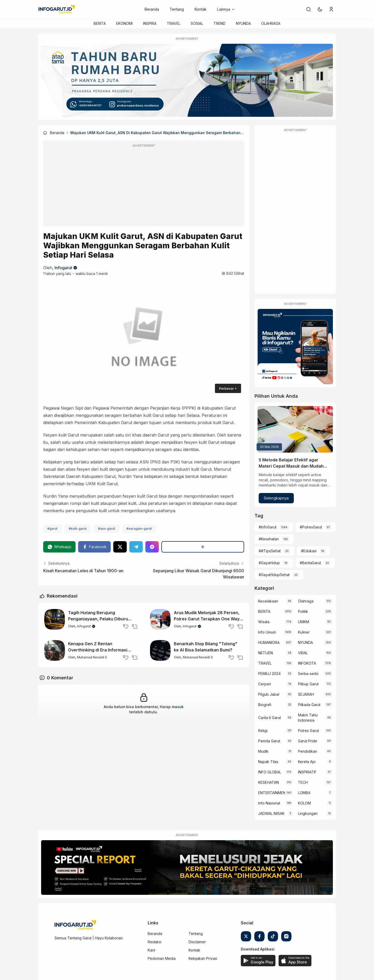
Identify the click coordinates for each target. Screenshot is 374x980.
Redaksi (155, 942)
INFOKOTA (307, 663)
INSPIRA (150, 23)
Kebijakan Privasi (203, 958)
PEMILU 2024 (269, 674)
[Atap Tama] (187, 80)
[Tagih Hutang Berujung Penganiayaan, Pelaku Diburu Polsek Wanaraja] (55, 619)
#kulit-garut (78, 529)
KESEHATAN (268, 782)
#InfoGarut (268, 527)
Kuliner (304, 632)
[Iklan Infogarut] (295, 347)
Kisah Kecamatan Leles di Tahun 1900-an (83, 571)
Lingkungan (308, 813)
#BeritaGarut (310, 563)
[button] (320, 9)
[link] (309, 9)
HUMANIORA (269, 643)
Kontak (200, 9)
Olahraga (306, 601)
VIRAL (303, 653)
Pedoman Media (162, 958)
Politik (303, 611)
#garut (52, 529)
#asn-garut (107, 529)
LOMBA (304, 793)
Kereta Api (307, 762)
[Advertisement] (144, 187)
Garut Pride (308, 741)
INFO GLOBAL (270, 772)
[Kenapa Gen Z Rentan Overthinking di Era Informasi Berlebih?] (55, 650)
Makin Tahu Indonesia (308, 718)
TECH (303, 782)
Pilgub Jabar (269, 694)
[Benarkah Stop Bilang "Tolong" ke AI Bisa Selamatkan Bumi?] (160, 650)
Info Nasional (269, 803)
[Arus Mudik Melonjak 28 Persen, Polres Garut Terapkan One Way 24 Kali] (160, 619)
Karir (152, 950)
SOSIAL (197, 23)
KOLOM (304, 803)
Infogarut (63, 268)
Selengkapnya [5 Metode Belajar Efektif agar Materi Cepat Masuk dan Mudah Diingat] (276, 498)
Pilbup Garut (308, 684)
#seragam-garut (139, 529)
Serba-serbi (308, 674)
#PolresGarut (311, 527)
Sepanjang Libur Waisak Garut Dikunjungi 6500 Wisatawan (199, 574)
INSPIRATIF (307, 772)
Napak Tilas (268, 762)
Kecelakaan (268, 601)
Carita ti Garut (270, 718)
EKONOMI (124, 23)
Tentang (177, 9)
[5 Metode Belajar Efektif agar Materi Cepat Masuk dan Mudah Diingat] (295, 429)
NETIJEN (265, 653)
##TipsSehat (270, 551)
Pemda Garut (269, 741)
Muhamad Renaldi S (92, 657)
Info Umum (267, 632)
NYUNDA (243, 23)
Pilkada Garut (309, 705)
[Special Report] (187, 868)
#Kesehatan (269, 539)
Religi (263, 731)
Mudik (263, 751)
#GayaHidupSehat (274, 575)
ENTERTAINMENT (271, 793)
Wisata (264, 622)
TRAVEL (174, 23)
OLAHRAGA (271, 23)
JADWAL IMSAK (271, 813)
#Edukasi (309, 551)
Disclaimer (197, 942)
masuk (178, 707)
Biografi (265, 705)
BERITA (100, 23)
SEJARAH (306, 694)
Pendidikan (308, 751)
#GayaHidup (269, 563)
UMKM (304, 622)
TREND (219, 23)
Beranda (152, 9)
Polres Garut (308, 731)
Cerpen (265, 684)
